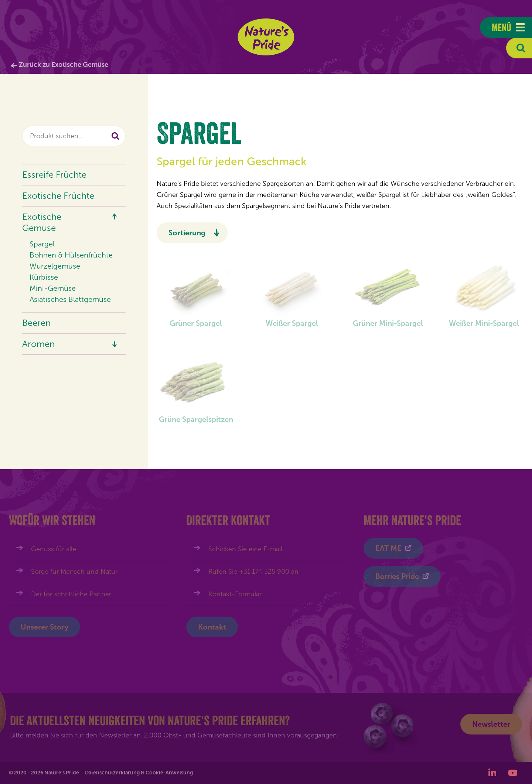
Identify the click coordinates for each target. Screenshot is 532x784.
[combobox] (74, 136)
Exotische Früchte (58, 196)
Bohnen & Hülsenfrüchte (71, 255)
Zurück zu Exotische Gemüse (64, 65)
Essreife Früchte (54, 175)
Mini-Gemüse (53, 288)
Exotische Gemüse (42, 222)
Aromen (38, 344)
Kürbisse (44, 277)
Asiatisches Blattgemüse (70, 299)
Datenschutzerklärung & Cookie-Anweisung (139, 773)
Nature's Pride (266, 37)
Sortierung (187, 233)
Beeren (36, 323)
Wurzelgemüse (55, 266)
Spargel (42, 244)
